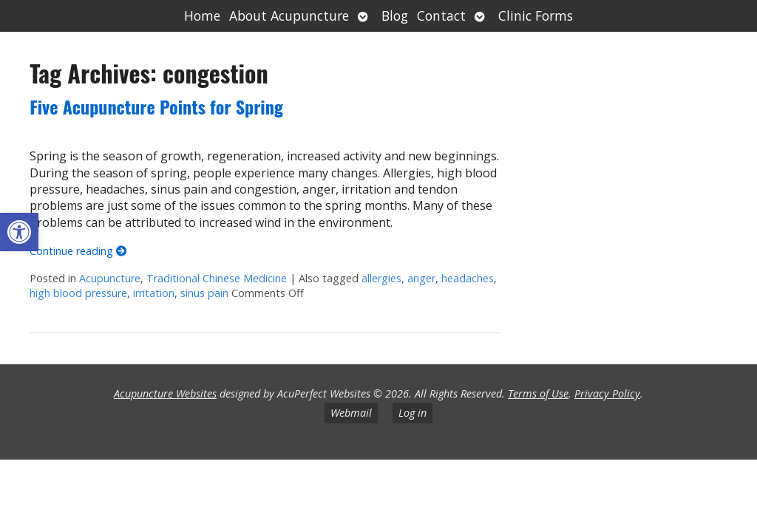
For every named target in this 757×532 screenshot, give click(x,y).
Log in (413, 413)
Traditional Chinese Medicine (217, 278)
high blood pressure (78, 293)
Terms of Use (538, 393)
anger (421, 278)
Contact (441, 16)
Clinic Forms (536, 16)
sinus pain (204, 293)
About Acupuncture (289, 16)
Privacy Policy (607, 393)
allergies (381, 278)
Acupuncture (110, 278)
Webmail (351, 413)
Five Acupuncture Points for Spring (156, 106)
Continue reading (78, 251)
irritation (154, 293)
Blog (395, 16)
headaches (468, 278)
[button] (19, 232)
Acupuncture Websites (165, 393)
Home (202, 16)
